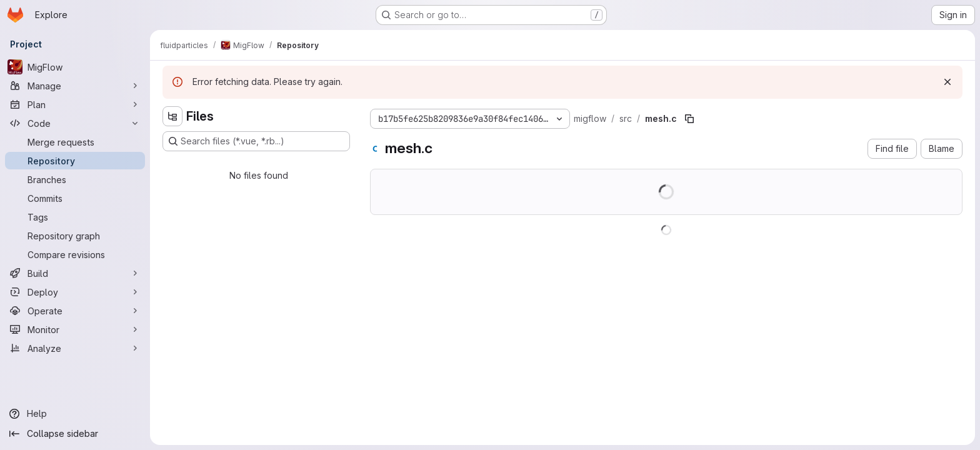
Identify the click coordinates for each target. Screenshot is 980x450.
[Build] (75, 273)
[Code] (75, 123)
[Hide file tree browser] (172, 116)
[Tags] (75, 217)
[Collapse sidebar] (75, 434)
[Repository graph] (75, 236)
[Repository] (75, 161)
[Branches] (75, 179)
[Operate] (75, 311)
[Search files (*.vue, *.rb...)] (256, 141)
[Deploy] (75, 292)
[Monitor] (75, 329)
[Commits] (75, 198)
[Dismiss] (947, 82)
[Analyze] (75, 348)
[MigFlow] (75, 67)
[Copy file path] (689, 119)
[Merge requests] (75, 142)
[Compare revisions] (75, 254)
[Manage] (75, 86)
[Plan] (75, 104)
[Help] (75, 414)
